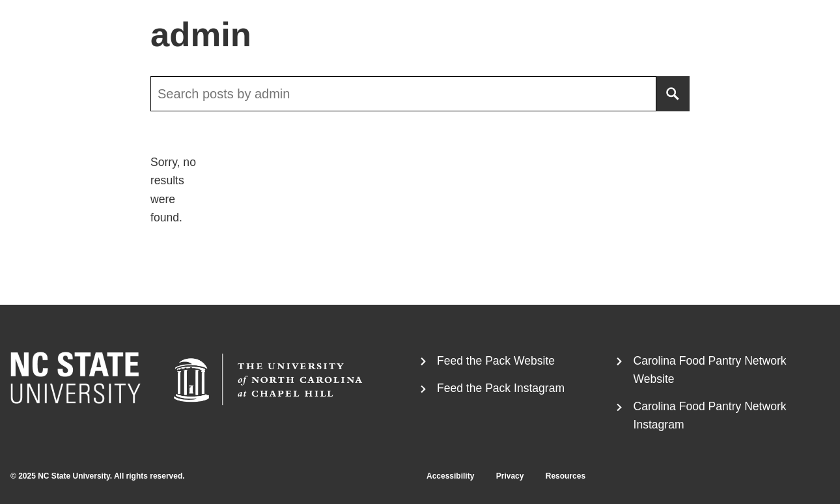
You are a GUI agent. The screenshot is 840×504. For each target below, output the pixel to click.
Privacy (510, 476)
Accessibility (450, 476)
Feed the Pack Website (496, 361)
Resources (566, 476)
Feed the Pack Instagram (501, 388)
